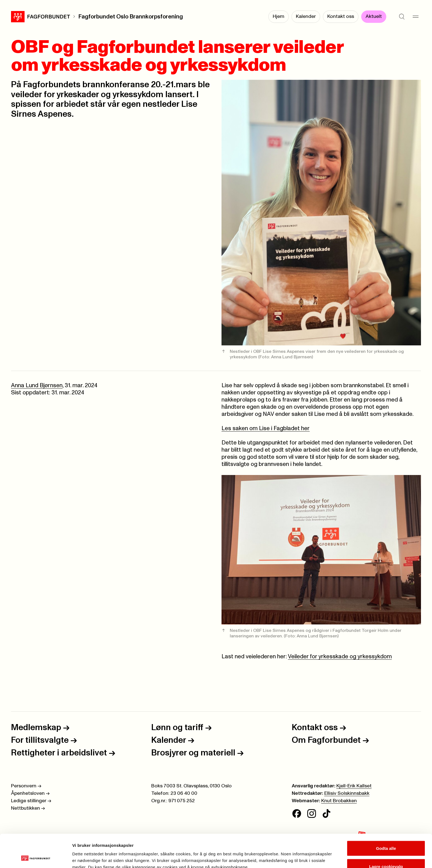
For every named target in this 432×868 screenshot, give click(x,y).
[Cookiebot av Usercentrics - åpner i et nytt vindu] (36, 857)
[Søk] (402, 17)
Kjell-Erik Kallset (354, 786)
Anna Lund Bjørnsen (37, 385)
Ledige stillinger (31, 801)
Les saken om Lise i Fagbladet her (266, 428)
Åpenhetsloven (30, 793)
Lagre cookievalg (386, 835)
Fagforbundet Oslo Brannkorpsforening (131, 17)
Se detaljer (296, 854)
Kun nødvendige (386, 853)
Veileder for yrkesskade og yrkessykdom (340, 657)
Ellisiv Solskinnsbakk (347, 793)
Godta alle (386, 817)
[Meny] (415, 17)
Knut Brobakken (339, 801)
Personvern (26, 786)
